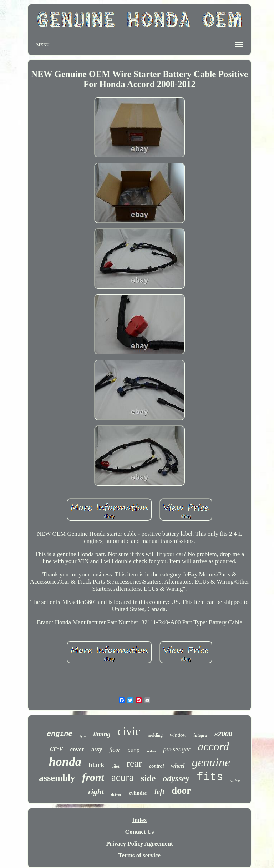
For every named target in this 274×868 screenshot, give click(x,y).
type (83, 736)
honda (65, 762)
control (156, 766)
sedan (151, 751)
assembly (57, 778)
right (96, 791)
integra (200, 735)
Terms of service (139, 855)
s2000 (223, 734)
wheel (178, 766)
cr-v (57, 748)
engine (60, 734)
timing (102, 734)
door (181, 791)
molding (155, 735)
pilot (116, 766)
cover (77, 749)
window (178, 735)
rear (135, 763)
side (148, 778)
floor (115, 750)
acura (123, 777)
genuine (211, 762)
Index (139, 820)
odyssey (176, 778)
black (96, 765)
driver (116, 794)
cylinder (138, 793)
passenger (177, 749)
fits (210, 777)
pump (133, 750)
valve (235, 780)
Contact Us (140, 832)
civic (129, 731)
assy (97, 749)
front (93, 777)
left (159, 792)
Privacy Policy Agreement (139, 844)
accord (213, 746)
